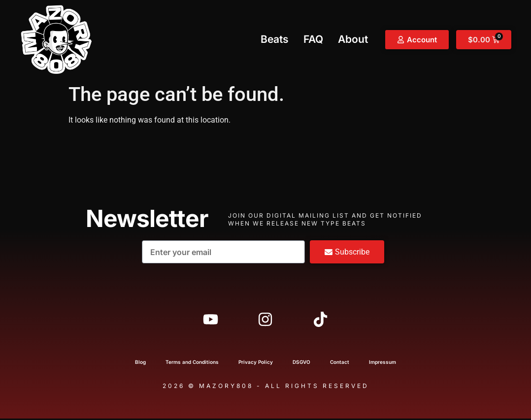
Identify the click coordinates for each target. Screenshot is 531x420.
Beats (275, 39)
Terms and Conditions (192, 363)
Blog (140, 363)
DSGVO (301, 363)
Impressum (382, 363)
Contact (340, 363)
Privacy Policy (256, 363)
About (353, 39)
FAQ (313, 39)
